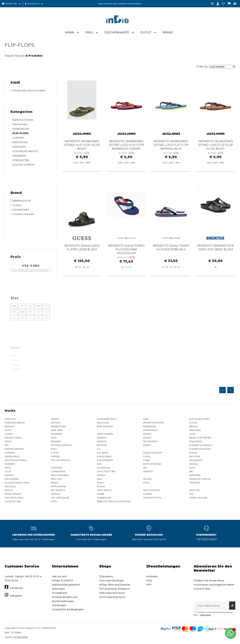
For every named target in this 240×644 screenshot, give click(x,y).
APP (149, 585)
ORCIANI (147, 479)
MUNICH (101, 475)
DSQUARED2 (196, 441)
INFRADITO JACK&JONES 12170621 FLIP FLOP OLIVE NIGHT (82, 145)
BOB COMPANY (105, 426)
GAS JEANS (103, 453)
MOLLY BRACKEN (60, 475)
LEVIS (192, 468)
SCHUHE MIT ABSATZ (25, 151)
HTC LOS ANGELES (60, 460)
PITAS (146, 483)
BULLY (8, 430)
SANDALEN (19, 147)
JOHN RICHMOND (152, 464)
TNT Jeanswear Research (114, 589)
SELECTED (194, 490)
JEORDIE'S (10, 464)
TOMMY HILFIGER (198, 498)
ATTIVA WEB (20, 637)
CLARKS (9, 434)
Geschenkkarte (117, 32)
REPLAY (9, 490)
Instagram (16, 596)
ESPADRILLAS (21, 129)
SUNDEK (148, 494)
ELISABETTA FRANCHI (201, 445)
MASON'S (148, 471)
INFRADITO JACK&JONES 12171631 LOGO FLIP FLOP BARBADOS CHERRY (126, 145)
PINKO (100, 483)
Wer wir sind (59, 576)
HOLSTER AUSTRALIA (16, 460)
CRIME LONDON (105, 434)
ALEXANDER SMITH (107, 419)
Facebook (16, 588)
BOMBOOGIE (150, 426)
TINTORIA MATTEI (152, 498)
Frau (89, 32)
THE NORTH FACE (14, 498)
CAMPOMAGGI (150, 430)
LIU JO (8, 471)
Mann (70, 32)
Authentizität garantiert (66, 585)
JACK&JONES (196, 460)
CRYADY (147, 434)
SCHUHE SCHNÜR (23, 165)
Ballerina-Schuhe (23, 120)
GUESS (147, 456)
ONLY (100, 479)
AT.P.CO (193, 423)
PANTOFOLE (20, 142)
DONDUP (102, 441)
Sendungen (59, 605)
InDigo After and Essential (115, 585)
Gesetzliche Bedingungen (68, 609)
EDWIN (147, 445)
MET (191, 471)
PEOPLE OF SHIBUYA (200, 479)
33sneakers (106, 576)
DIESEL (8, 441)
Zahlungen (58, 589)
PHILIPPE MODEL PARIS (17, 483)
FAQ (149, 580)
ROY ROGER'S (58, 490)
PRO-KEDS (10, 486)
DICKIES (147, 438)
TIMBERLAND (104, 498)
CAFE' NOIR (57, 430)
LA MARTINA (103, 468)
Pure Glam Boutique (112, 580)
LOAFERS (18, 138)
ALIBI (146, 419)
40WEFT (55, 419)
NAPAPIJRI (195, 475)
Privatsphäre (60, 593)
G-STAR (55, 453)
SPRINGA (56, 494)
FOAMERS (10, 453)
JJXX (99, 464)
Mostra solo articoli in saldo (28, 90)
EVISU (54, 449)
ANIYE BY (56, 423)
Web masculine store (112, 593)
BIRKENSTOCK (58, 426)
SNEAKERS (19, 156)
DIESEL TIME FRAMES (200, 438)
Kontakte (152, 576)
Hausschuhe (20, 124)
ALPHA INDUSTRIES (199, 419)
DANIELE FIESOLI (13, 438)
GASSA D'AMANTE (153, 453)
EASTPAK (102, 445)
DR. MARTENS (150, 441)
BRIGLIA (193, 426)
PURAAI (101, 486)
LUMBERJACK (58, 471)
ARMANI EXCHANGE (153, 423)
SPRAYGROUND (13, 494)
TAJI (191, 494)
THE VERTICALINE (60, 498)
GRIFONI (55, 456)
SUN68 (100, 494)
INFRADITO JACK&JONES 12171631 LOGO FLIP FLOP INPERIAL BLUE (171, 145)
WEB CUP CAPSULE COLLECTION (114, 501)
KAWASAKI (57, 468)
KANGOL (194, 464)
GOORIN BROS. (12, 456)
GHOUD (193, 453)
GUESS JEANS (104, 456)
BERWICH (10, 426)
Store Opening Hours (112, 597)
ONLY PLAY (56, 479)
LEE (145, 468)
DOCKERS (56, 441)
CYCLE (192, 434)
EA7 (7, 445)
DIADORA (102, 438)
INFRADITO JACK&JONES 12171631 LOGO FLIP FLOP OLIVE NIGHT (215, 145)
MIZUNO (9, 475)
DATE (54, 438)
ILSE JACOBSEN (105, 460)
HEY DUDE (195, 456)
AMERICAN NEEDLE (15, 423)
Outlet (146, 32)
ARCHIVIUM (103, 423)
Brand (168, 32)
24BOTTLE (10, 419)
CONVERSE (57, 434)
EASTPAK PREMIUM (61, 445)
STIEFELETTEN (21, 160)
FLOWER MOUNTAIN (200, 449)
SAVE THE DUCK (152, 490)
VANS (54, 501)
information (205, 615)
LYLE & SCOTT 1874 (106, 471)
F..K (99, 449)
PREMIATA (195, 483)
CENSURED (195, 430)
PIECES (54, 483)
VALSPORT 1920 (13, 501)
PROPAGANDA (58, 486)
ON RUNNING (12, 479)
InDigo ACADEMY (63, 580)
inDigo (146, 460)
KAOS (8, 468)
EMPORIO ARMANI (14, 449)
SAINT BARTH (104, 490)
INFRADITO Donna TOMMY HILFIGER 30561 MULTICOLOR (126, 266)
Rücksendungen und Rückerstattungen (65, 599)
